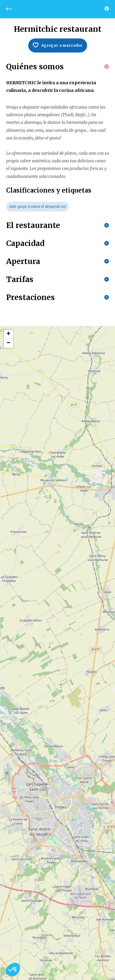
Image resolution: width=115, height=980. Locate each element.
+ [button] (8, 334)
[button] (13, 970)
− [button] (8, 343)
